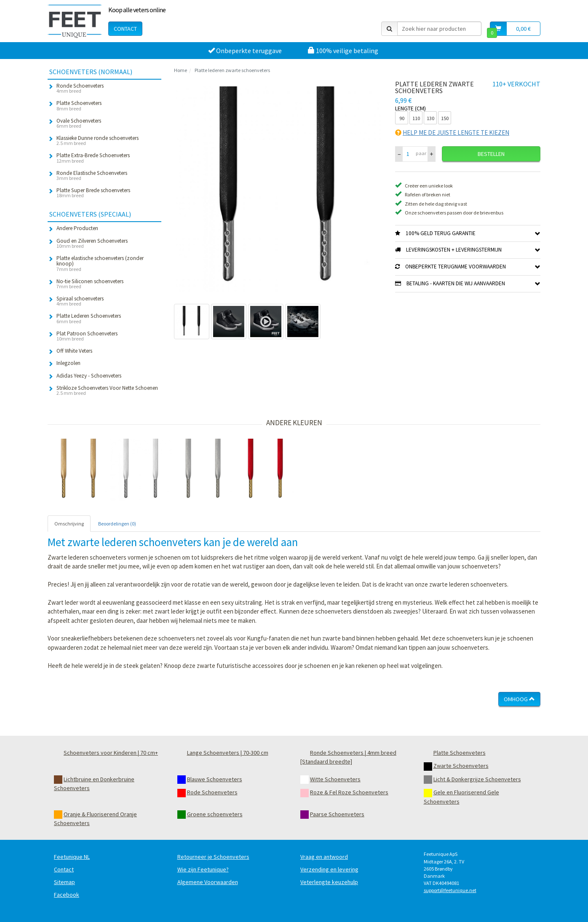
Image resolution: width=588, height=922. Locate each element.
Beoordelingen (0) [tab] (117, 524)
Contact (125, 29)
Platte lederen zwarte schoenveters (232, 70)
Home (180, 70)
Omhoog (519, 699)
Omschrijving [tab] (69, 524)
